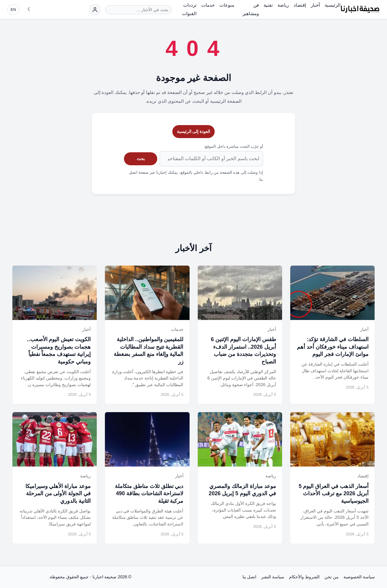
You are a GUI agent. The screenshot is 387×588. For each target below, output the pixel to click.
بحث (141, 159)
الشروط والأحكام (304, 577)
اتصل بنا (250, 577)
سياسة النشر (273, 577)
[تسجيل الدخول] (95, 10)
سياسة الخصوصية (359, 577)
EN (13, 10)
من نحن (332, 577)
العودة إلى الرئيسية (194, 131)
